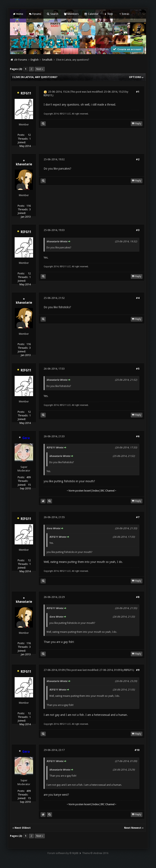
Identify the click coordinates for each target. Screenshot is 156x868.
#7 (138, 517)
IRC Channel (108, 491)
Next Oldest (23, 828)
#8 (138, 597)
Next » (40, 69)
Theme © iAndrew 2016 (95, 853)
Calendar (91, 14)
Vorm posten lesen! (80, 491)
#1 (138, 92)
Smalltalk (47, 60)
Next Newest (133, 828)
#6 (138, 436)
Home (18, 14)
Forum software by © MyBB (63, 853)
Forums (35, 14)
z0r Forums (21, 60)
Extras (124, 14)
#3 (138, 230)
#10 (137, 750)
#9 (138, 670)
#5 (138, 369)
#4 (138, 298)
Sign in (104, 49)
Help (108, 14)
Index (96, 491)
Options (136, 77)
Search (52, 14)
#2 (138, 159)
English (35, 60)
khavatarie (24, 164)
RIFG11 (26, 93)
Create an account (127, 49)
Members (71, 14)
